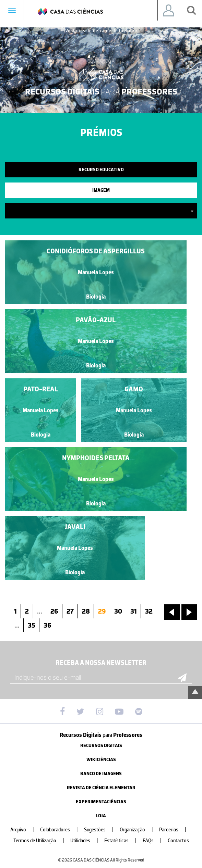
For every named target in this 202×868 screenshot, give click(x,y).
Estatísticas (123, 841)
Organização (139, 830)
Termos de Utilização (41, 841)
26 (54, 611)
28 (86, 611)
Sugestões (102, 830)
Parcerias (175, 830)
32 (149, 611)
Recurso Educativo (101, 170)
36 (47, 625)
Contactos (178, 841)
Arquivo (25, 830)
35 (32, 625)
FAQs (155, 841)
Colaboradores (62, 830)
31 (134, 611)
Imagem (101, 190)
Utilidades (87, 841)
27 (70, 611)
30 (118, 611)
